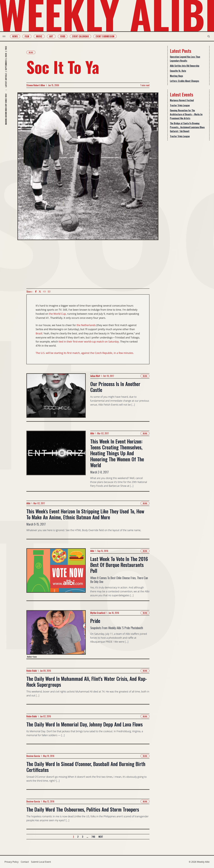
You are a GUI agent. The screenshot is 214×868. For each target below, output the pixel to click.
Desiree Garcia (33, 756)
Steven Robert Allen (36, 85)
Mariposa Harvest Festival (182, 100)
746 (93, 837)
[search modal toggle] (207, 36)
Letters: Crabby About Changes (185, 81)
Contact (25, 862)
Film (29, 36)
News (17, 36)
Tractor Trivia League (180, 105)
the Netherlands (86, 325)
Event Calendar (82, 36)
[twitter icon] (40, 292)
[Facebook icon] (36, 292)
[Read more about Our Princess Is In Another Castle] (56, 397)
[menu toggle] (6, 36)
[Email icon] (49, 292)
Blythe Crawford (98, 613)
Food (65, 36)
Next (101, 837)
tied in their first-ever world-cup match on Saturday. (89, 342)
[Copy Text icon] (44, 292)
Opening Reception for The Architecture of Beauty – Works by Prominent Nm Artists (186, 114)
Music (41, 36)
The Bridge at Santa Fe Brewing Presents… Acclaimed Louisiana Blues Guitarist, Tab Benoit (187, 127)
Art (53, 36)
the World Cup (57, 314)
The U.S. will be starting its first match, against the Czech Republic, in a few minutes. (85, 353)
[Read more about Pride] (56, 634)
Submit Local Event (41, 862)
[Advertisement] (88, 264)
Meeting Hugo (176, 76)
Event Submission (107, 36)
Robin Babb (32, 671)
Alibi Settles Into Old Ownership (185, 66)
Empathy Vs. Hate (178, 71)
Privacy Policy (12, 862)
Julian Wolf (95, 376)
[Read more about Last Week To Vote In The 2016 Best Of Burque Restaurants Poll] (56, 574)
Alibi (92, 433)
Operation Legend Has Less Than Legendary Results (185, 59)
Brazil (39, 333)
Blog (31, 52)
